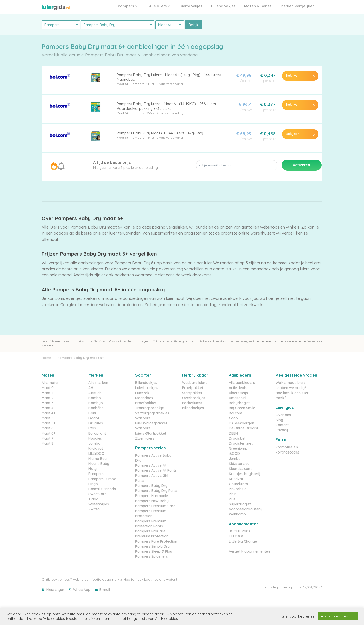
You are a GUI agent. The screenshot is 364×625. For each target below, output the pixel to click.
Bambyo (96, 403)
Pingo (93, 484)
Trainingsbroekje (150, 408)
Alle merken (98, 383)
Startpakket (192, 393)
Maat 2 (48, 398)
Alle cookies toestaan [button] (338, 616)
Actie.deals (238, 388)
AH (91, 388)
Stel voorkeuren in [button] (298, 616)
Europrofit (97, 433)
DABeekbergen (241, 423)
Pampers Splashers (152, 556)
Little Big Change (243, 541)
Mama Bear (98, 459)
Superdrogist (240, 504)
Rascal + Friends (102, 489)
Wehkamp (237, 514)
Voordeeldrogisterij (245, 509)
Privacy (282, 430)
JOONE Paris (240, 531)
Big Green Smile (242, 408)
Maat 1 (47, 393)
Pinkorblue (238, 489)
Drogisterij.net (241, 443)
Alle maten (51, 383)
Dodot (94, 418)
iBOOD (234, 454)
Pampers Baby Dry (151, 486)
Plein (233, 494)
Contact (282, 425)
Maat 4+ (49, 413)
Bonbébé (96, 408)
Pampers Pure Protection (156, 541)
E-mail (105, 590)
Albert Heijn (238, 393)
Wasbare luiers (195, 383)
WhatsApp (82, 590)
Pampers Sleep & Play (154, 551)
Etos (92, 428)
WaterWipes (99, 504)
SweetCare (98, 494)
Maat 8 (48, 443)
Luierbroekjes (190, 6)
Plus (232, 499)
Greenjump (238, 448)
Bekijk (194, 25)
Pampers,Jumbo (102, 479)
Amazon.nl (237, 398)
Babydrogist (239, 403)
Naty (93, 469)
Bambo (95, 398)
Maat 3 (48, 403)
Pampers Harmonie (152, 496)
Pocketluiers (192, 403)
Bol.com (235, 413)
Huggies (95, 438)
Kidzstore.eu (239, 464)
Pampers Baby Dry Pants (156, 491)
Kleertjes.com (240, 469)
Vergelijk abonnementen (249, 551)
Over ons (283, 415)
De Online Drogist (243, 428)
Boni (92, 413)
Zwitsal (94, 509)
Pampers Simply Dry (152, 546)
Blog (279, 420)
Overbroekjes (194, 398)
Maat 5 (48, 418)
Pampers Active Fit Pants (156, 470)
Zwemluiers (145, 438)
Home (46, 358)
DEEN (233, 433)
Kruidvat (96, 448)
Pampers (128, 6)
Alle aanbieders (242, 383)
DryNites (96, 423)
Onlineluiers (238, 484)
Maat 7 (48, 438)
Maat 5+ (49, 423)
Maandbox (144, 398)
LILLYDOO (96, 454)
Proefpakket (146, 403)
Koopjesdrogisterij (244, 474)
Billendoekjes (223, 6)
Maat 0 (48, 388)
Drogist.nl (237, 438)
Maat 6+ (122, 84)
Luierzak (142, 393)
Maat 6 (48, 428)
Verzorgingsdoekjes (152, 413)
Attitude (95, 393)
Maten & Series (258, 6)
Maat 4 (48, 408)
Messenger (55, 590)
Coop (233, 418)
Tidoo (93, 499)
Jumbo (94, 443)
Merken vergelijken (298, 6)
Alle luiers (160, 6)
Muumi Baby (99, 464)
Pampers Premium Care (155, 506)
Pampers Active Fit (151, 465)
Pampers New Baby (152, 501)
